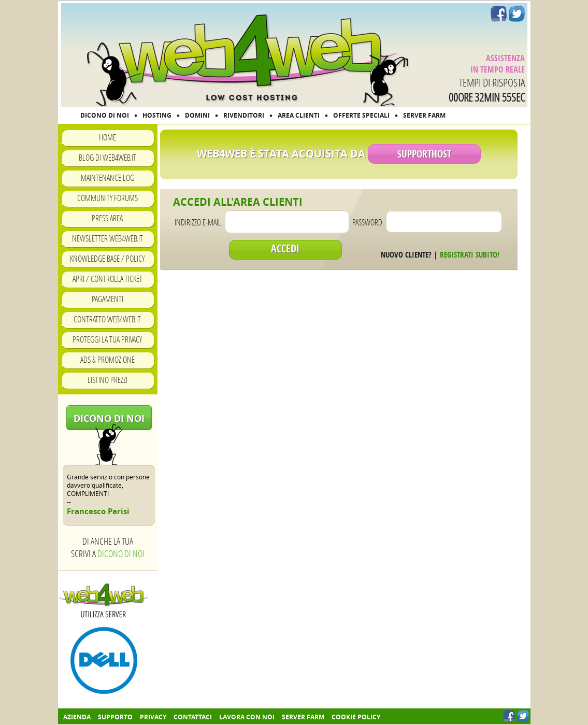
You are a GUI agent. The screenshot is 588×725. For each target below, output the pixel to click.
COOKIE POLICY (356, 717)
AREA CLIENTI (299, 115)
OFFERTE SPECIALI (361, 115)
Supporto (115, 717)
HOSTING (157, 115)
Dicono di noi (109, 418)
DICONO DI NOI (105, 115)
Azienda (77, 717)
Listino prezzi (107, 380)
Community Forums (107, 198)
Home (107, 137)
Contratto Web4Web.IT (107, 319)
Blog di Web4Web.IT (107, 157)
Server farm (303, 717)
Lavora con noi (247, 717)
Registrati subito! (470, 255)
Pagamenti (107, 299)
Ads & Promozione (107, 359)
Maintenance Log (107, 177)
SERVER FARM (424, 115)
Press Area (107, 218)
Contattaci (193, 717)
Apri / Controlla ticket (107, 279)
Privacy (153, 717)
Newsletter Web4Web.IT (107, 238)
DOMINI (197, 115)
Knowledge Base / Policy (107, 258)
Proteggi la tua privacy (107, 339)
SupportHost (424, 154)
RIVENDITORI (244, 115)
